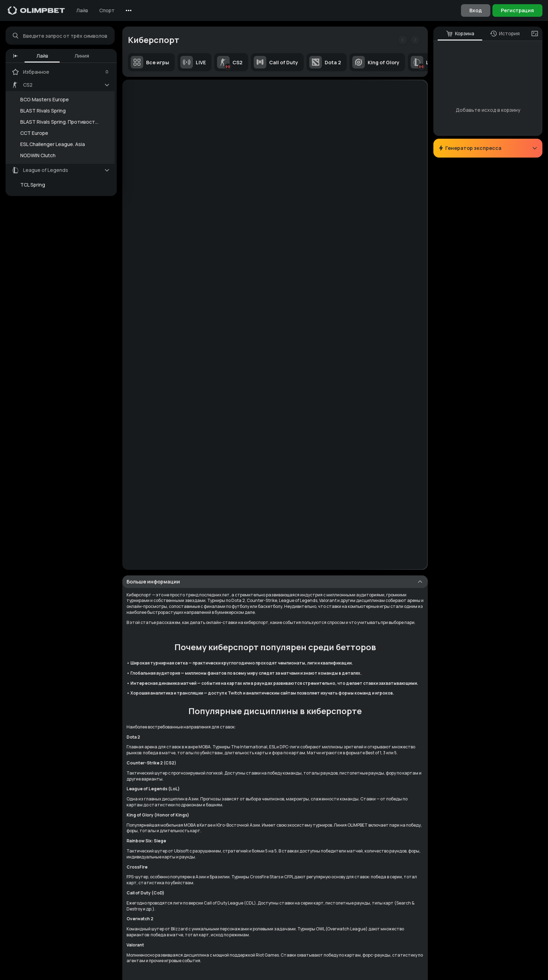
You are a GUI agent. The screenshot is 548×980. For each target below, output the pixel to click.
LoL (423, 62)
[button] (15, 56)
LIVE (193, 62)
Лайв (82, 10)
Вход (476, 10)
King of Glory (376, 62)
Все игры (150, 62)
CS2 (230, 62)
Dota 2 (325, 62)
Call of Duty (276, 62)
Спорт (107, 10)
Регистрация (517, 10)
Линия (82, 56)
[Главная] (36, 10)
